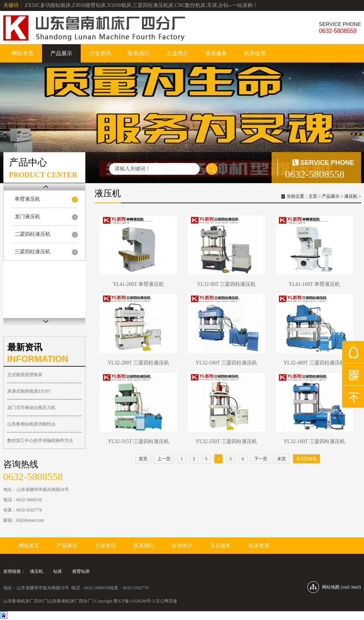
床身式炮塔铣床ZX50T (29, 391)
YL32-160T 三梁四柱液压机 (314, 441)
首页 (143, 459)
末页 (281, 459)
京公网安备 (166, 601)
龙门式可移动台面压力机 (31, 408)
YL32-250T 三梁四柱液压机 (226, 441)
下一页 (261, 459)
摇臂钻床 (81, 571)
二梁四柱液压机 (32, 234)
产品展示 (61, 53)
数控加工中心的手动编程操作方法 (40, 441)
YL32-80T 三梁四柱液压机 (226, 284)
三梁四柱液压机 (32, 252)
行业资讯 (100, 53)
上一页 (164, 459)
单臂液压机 (27, 199)
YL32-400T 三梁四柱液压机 (314, 363)
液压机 (351, 196)
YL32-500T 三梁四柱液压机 (226, 363)
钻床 (58, 571)
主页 (313, 196)
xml (346, 587)
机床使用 (255, 53)
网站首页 (23, 53)
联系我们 (139, 53)
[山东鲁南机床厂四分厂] (70, 601)
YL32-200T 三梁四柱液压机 (138, 363)
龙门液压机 (27, 217)
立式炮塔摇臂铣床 (25, 375)
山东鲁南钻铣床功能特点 (31, 424)
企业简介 (177, 53)
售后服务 (216, 53)
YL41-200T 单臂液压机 (138, 284)
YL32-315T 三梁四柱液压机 (138, 441)
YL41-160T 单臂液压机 (314, 284)
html (355, 587)
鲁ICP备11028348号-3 (134, 601)
